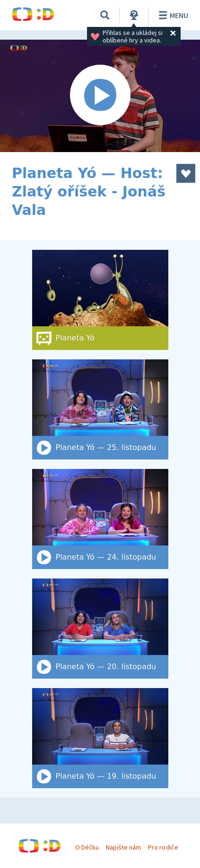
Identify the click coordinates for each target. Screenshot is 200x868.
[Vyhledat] (105, 15)
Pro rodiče (163, 847)
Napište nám (123, 847)
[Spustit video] (100, 96)
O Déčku (87, 847)
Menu (172, 15)
